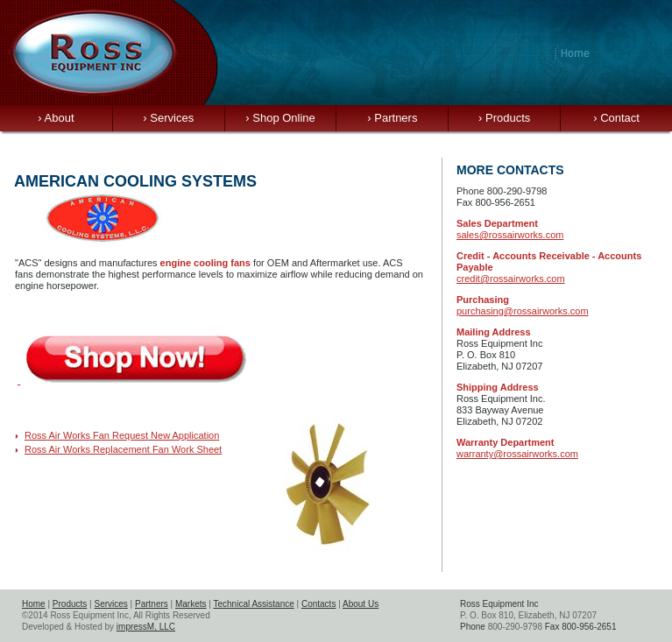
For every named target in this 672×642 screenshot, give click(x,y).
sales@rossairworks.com (510, 235)
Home (34, 604)
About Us (361, 604)
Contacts (318, 604)
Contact (616, 118)
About (56, 118)
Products (504, 118)
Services (168, 118)
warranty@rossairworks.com (517, 454)
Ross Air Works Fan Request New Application (122, 435)
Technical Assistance (253, 604)
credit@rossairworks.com (511, 279)
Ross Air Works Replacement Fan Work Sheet (123, 449)
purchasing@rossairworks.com (523, 311)
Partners (392, 118)
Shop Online (280, 118)
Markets (191, 604)
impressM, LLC (146, 627)
